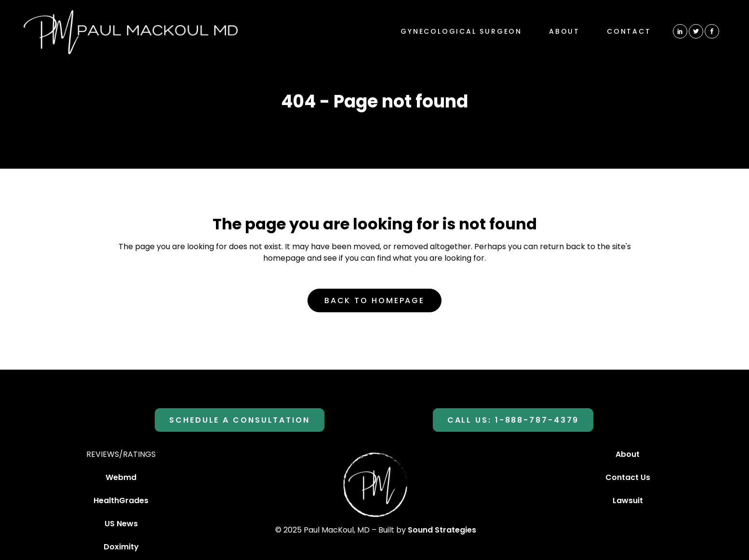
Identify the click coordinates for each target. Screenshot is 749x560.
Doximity (121, 547)
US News (121, 524)
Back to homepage (374, 300)
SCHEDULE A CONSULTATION (240, 420)
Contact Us (628, 477)
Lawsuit (628, 500)
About (628, 454)
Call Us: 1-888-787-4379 (513, 420)
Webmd (121, 477)
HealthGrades (121, 500)
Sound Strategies (442, 530)
